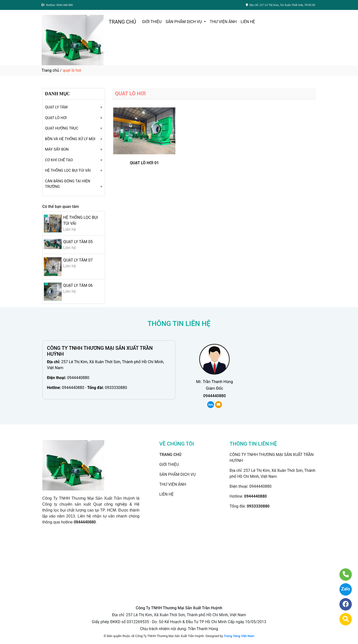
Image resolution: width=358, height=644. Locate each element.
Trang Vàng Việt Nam (239, 636)
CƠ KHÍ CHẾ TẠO (59, 160)
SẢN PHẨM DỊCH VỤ (184, 22)
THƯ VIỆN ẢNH (223, 22)
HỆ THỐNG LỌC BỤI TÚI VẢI (68, 170)
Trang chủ (50, 70)
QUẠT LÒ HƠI (56, 118)
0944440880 (78, 378)
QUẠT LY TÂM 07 (78, 260)
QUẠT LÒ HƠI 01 (144, 163)
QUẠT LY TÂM (56, 107)
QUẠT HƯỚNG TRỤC (62, 128)
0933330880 (116, 388)
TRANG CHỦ (122, 22)
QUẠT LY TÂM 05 (78, 242)
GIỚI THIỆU (152, 22)
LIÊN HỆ (248, 22)
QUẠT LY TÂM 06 (78, 285)
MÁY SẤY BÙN (57, 149)
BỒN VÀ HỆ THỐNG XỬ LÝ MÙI (70, 139)
